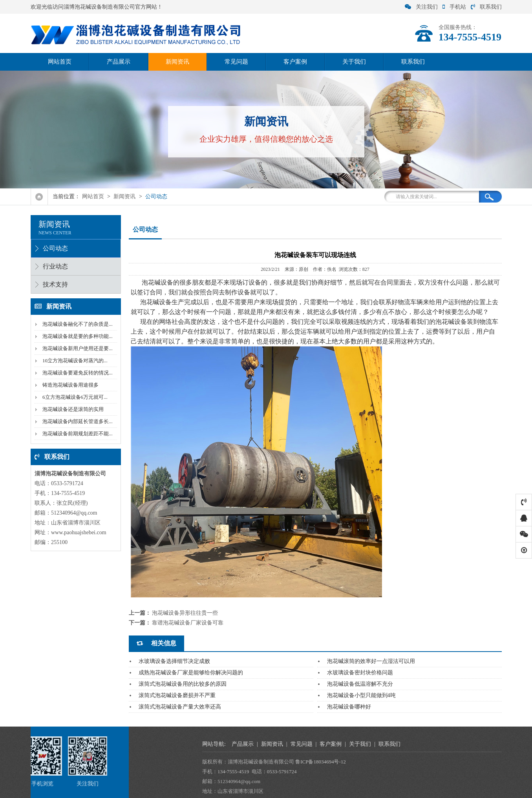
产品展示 (119, 62)
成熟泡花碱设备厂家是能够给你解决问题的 (191, 673)
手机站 (454, 7)
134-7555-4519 (388, 772)
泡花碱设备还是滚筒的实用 (71, 409)
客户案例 (295, 62)
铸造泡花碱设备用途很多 (69, 385)
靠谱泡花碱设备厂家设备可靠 (188, 623)
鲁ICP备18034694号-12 (476, 762)
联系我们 (486, 7)
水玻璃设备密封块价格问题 (360, 673)
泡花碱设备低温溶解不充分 (360, 684)
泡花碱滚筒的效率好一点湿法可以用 (371, 661)
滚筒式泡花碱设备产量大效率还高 (180, 707)
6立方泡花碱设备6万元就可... (73, 397)
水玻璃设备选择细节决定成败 (174, 661)
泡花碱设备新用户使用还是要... (76, 348)
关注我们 (421, 7)
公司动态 (156, 196)
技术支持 (53, 284)
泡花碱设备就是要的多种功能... (76, 336)
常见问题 (236, 62)
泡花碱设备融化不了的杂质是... (76, 324)
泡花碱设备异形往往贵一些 (185, 613)
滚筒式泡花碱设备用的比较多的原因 (183, 684)
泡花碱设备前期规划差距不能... (76, 434)
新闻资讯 (177, 62)
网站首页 (60, 62)
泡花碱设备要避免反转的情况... (76, 373)
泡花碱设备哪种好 (349, 707)
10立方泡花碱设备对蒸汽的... (73, 361)
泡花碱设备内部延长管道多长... (76, 421)
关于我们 (354, 62)
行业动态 (53, 266)
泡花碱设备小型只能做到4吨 (361, 695)
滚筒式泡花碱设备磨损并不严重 (177, 695)
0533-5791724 (437, 772)
